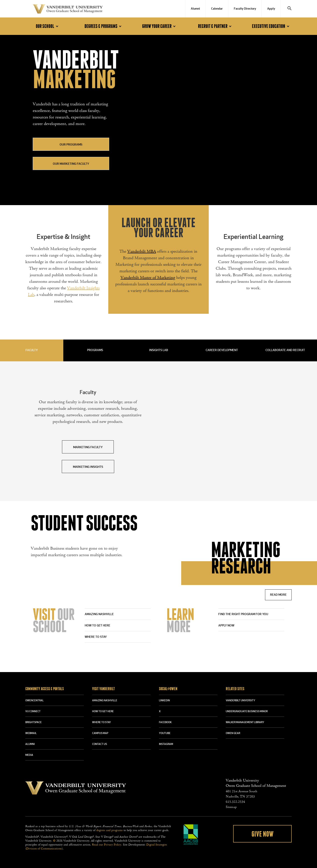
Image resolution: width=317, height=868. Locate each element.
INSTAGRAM (166, 744)
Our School (48, 26)
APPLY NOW (226, 626)
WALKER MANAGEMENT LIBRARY (245, 722)
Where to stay (96, 637)
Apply (271, 9)
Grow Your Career (160, 26)
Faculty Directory (245, 9)
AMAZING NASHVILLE (105, 701)
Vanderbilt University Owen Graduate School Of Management (68, 10)
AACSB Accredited (191, 835)
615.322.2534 (235, 802)
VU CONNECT (33, 712)
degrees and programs (109, 830)
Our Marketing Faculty (71, 164)
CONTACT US (100, 744)
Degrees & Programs (104, 26)
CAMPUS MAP (100, 733)
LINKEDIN (164, 701)
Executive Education (271, 26)
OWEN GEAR (233, 733)
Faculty (32, 350)
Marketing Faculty (88, 447)
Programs (95, 350)
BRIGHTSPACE (34, 722)
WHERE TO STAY (102, 722)
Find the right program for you (243, 614)
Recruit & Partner (215, 26)
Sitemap (231, 807)
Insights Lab (159, 350)
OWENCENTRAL (34, 701)
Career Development (222, 350)
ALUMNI (30, 744)
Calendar (217, 9)
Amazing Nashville (99, 614)
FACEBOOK (165, 722)
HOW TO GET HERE (103, 712)
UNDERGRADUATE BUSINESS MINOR (247, 712)
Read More (278, 595)
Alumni (195, 9)
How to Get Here (97, 626)
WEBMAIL (31, 733)
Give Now (263, 834)
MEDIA (29, 755)
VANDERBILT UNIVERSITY (240, 701)
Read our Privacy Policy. (107, 845)
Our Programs (71, 145)
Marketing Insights (88, 467)
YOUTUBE (165, 733)
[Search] (289, 9)
